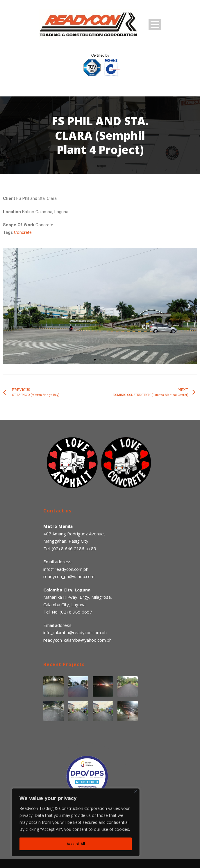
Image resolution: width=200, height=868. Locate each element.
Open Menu (155, 25)
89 (94, 548)
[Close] (136, 791)
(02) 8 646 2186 (68, 548)
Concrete (23, 232)
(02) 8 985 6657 (76, 612)
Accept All (76, 844)
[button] (95, 360)
